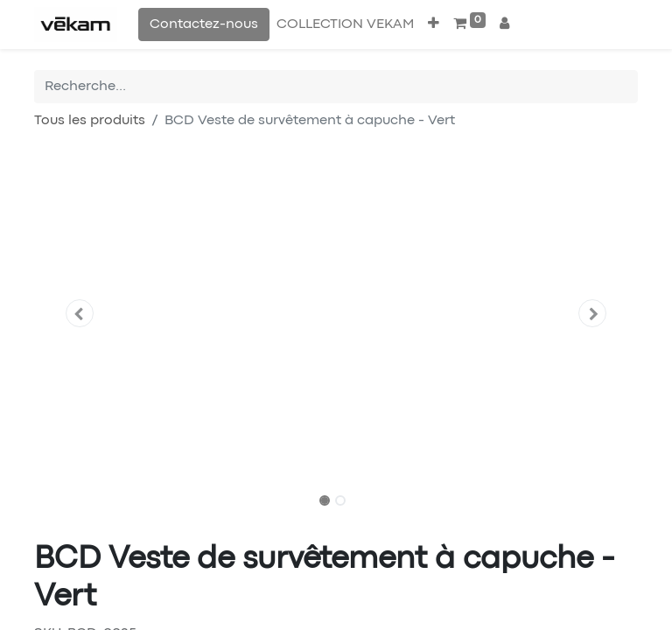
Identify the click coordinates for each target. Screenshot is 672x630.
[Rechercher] (625, 87)
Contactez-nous (204, 24)
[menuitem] (345, 24)
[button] (434, 24)
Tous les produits (90, 121)
